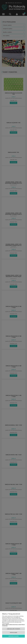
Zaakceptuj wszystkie (13, 636)
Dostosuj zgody (13, 632)
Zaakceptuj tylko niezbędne (13, 629)
